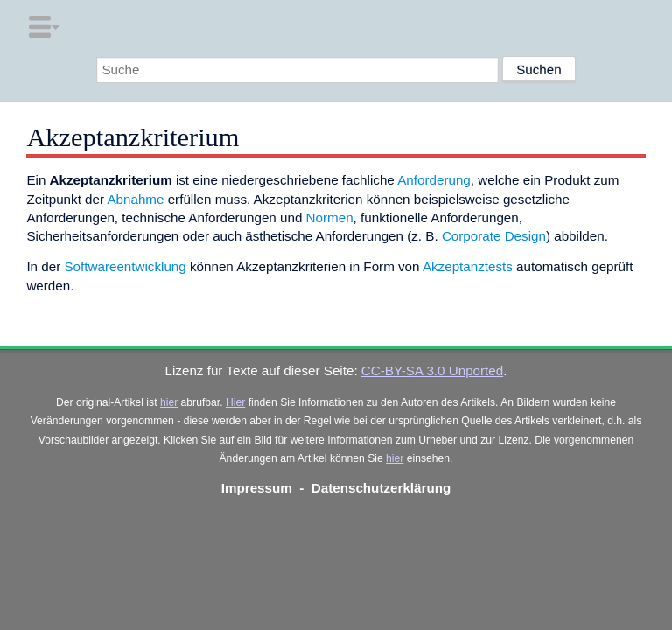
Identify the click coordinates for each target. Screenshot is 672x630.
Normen (330, 217)
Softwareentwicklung (125, 266)
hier (169, 402)
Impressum (257, 488)
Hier (235, 402)
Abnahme (135, 199)
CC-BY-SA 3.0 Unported (432, 371)
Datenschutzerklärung (381, 488)
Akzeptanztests (468, 266)
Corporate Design (494, 236)
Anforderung (434, 180)
